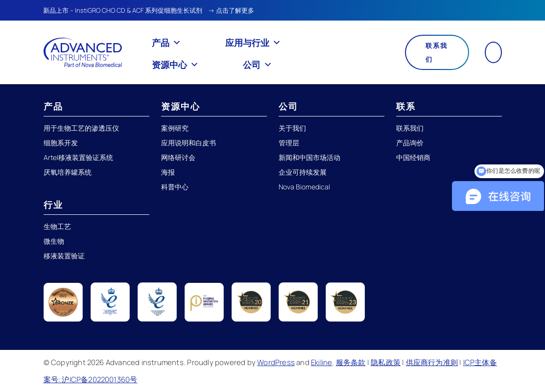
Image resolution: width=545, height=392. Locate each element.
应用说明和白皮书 (189, 143)
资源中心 (175, 65)
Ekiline (321, 362)
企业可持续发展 (303, 172)
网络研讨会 (178, 157)
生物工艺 (57, 226)
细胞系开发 (61, 143)
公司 (258, 65)
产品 (166, 43)
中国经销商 (413, 157)
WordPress (276, 362)
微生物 (54, 241)
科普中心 (175, 187)
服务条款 (351, 362)
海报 (168, 172)
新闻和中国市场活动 (309, 157)
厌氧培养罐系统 (68, 172)
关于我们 (292, 128)
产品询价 (410, 143)
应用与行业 (253, 43)
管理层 (289, 143)
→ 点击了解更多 (231, 10)
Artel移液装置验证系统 (78, 157)
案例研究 (175, 128)
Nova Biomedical (304, 187)
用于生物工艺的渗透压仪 (81, 128)
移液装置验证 (64, 256)
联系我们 (437, 52)
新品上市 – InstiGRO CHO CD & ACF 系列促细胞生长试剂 (123, 10)
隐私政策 (386, 362)
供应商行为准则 (432, 362)
